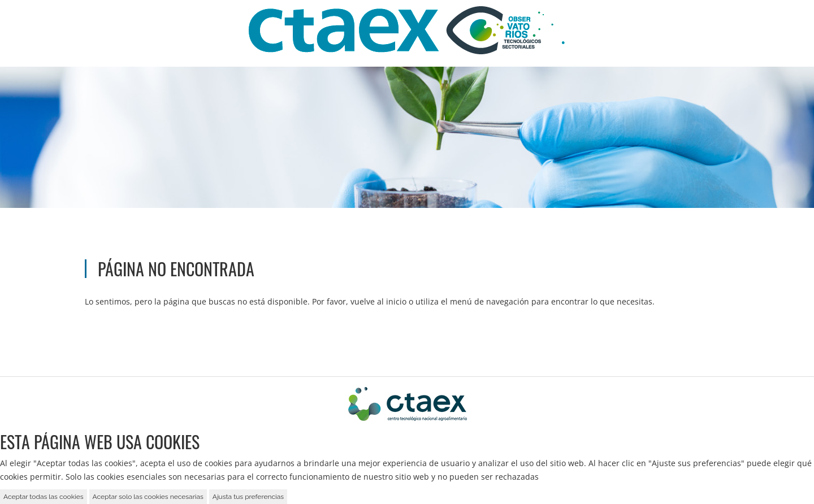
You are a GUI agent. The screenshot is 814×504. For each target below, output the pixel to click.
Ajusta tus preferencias (248, 497)
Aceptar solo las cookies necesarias (148, 497)
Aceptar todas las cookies (44, 497)
